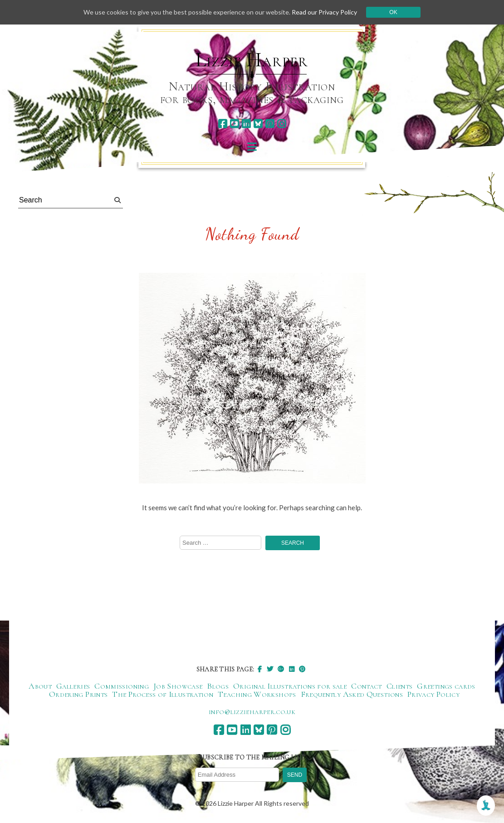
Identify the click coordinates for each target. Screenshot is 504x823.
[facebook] (223, 124)
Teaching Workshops (257, 694)
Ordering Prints (78, 694)
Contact (367, 686)
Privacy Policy (433, 694)
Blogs (218, 686)
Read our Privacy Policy (324, 12)
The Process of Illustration (163, 694)
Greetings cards (446, 686)
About (40, 686)
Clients (400, 686)
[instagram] (281, 124)
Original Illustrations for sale (290, 686)
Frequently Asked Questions (352, 694)
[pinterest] (270, 124)
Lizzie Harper (252, 60)
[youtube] (234, 124)
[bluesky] (258, 124)
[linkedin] (246, 124)
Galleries (73, 686)
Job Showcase (178, 686)
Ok (393, 12)
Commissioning (122, 686)
